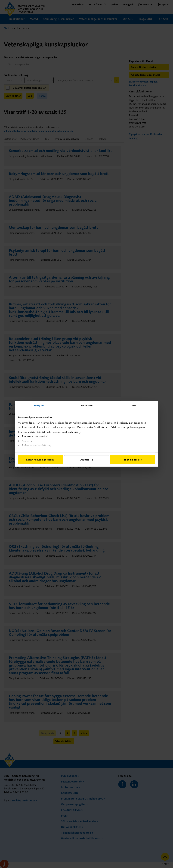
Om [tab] (134, 406)
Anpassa (87, 460)
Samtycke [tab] (39, 406)
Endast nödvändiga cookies (40, 460)
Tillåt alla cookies (133, 460)
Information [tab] (86, 406)
